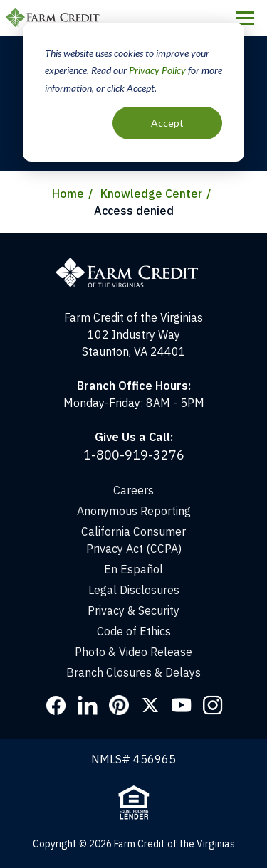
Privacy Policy (157, 70)
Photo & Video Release (133, 652)
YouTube (182, 705)
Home (68, 194)
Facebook (56, 705)
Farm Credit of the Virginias (55, 18)
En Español (133, 569)
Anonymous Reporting (134, 511)
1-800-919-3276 (134, 455)
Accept (167, 123)
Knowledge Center (151, 194)
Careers (133, 490)
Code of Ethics (134, 631)
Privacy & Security (133, 610)
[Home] (134, 242)
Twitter (150, 705)
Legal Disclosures (134, 590)
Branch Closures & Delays (133, 672)
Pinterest (119, 705)
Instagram (213, 705)
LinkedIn (88, 705)
